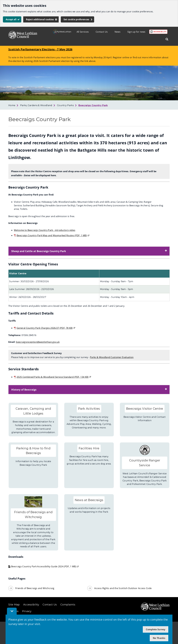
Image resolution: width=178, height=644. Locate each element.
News (118, 32)
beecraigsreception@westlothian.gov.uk (38, 342)
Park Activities (89, 409)
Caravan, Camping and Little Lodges (33, 411)
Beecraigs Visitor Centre (145, 409)
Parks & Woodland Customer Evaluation (112, 357)
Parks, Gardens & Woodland (36, 105)
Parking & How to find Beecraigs (33, 451)
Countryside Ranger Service (145, 463)
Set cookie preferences (76, 19)
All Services (83, 32)
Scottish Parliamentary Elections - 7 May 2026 (40, 49)
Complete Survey (156, 629)
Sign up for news (136, 32)
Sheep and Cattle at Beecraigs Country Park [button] (39, 251)
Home (12, 105)
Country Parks (65, 105)
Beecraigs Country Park (93, 105)
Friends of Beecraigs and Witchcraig (33, 514)
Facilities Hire (89, 448)
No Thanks (159, 638)
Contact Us (102, 32)
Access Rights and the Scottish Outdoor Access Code (123, 588)
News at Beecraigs (89, 500)
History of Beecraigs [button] (24, 390)
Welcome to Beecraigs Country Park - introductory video (45, 230)
